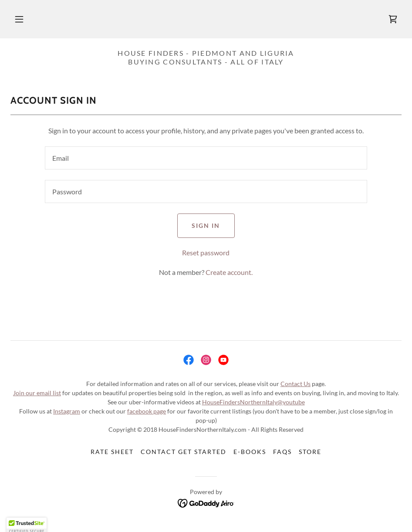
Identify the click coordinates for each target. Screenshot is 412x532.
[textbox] (206, 158)
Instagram (67, 411)
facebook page (147, 411)
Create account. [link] (229, 272)
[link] (393, 19)
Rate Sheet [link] (112, 452)
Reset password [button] (206, 252)
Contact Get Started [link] (184, 452)
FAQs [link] (282, 452)
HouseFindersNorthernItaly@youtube (253, 402)
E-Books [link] (250, 452)
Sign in (206, 225)
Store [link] (310, 452)
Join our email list (37, 393)
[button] (19, 19)
